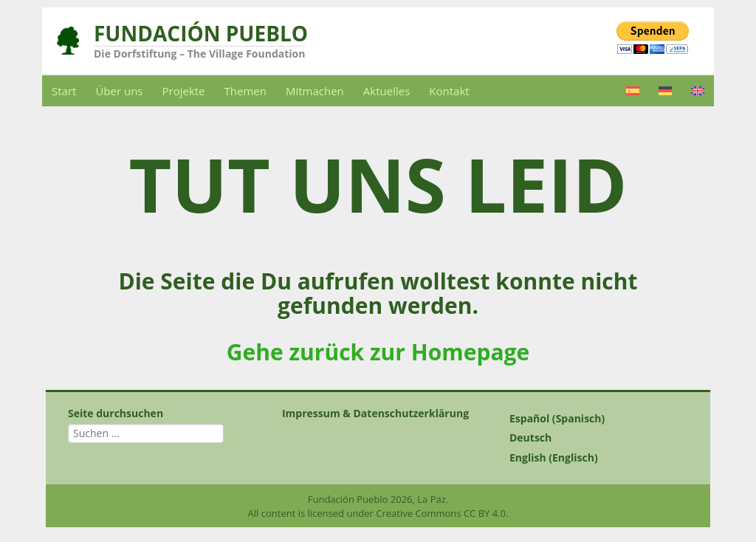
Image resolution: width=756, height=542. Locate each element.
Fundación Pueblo (201, 33)
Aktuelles (386, 91)
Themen (245, 91)
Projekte (184, 91)
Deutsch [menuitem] (530, 438)
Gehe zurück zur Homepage (378, 352)
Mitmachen (315, 91)
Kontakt (449, 91)
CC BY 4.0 (485, 513)
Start (64, 91)
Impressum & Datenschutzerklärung (375, 413)
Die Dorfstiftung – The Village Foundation (199, 54)
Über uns (119, 91)
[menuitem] (633, 91)
